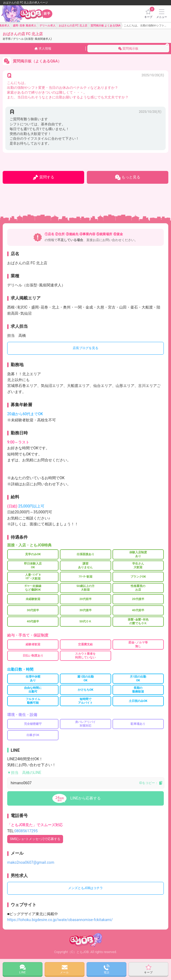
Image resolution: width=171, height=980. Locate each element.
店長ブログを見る (85, 348)
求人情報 (43, 49)
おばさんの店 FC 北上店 (27, 36)
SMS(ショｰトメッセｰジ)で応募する (35, 839)
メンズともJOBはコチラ (85, 888)
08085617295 (26, 831)
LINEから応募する (85, 798)
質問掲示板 (144, 47)
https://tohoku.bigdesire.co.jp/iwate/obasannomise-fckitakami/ (60, 920)
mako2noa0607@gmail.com (31, 862)
